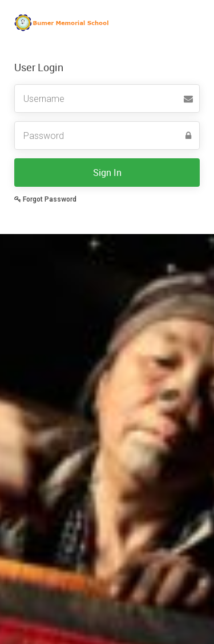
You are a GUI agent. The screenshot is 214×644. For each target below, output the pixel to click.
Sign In (107, 173)
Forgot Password (45, 199)
